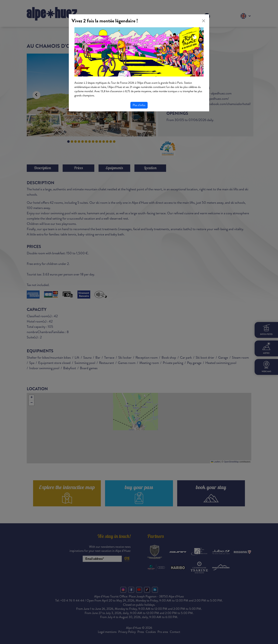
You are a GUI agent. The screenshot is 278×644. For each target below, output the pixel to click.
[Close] (204, 21)
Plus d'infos (139, 105)
